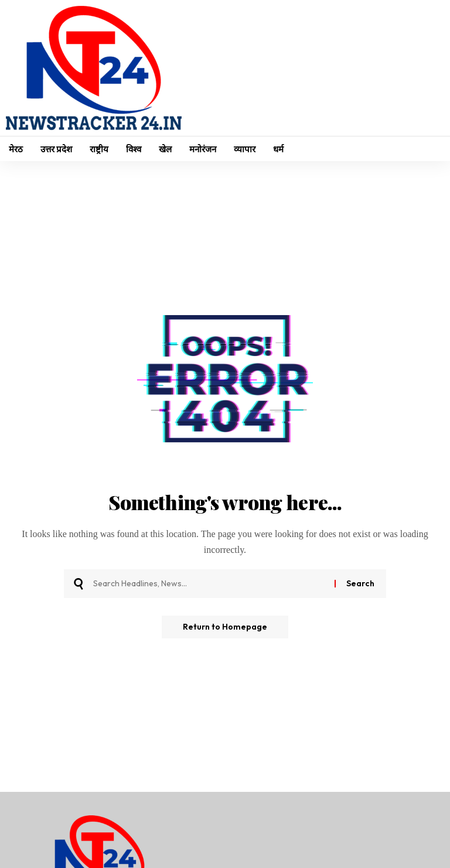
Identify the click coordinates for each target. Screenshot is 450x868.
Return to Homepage (225, 627)
